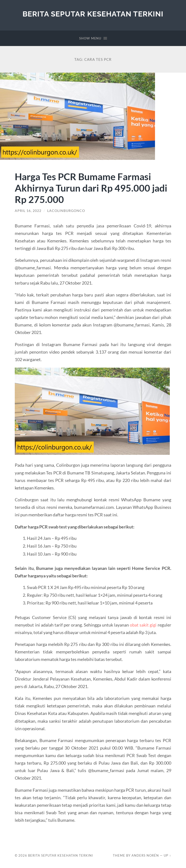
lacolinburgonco (66, 211)
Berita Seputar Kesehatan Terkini (93, 14)
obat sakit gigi (143, 625)
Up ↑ (167, 855)
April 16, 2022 (28, 211)
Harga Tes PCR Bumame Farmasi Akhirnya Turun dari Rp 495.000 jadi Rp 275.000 (91, 188)
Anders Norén (145, 855)
